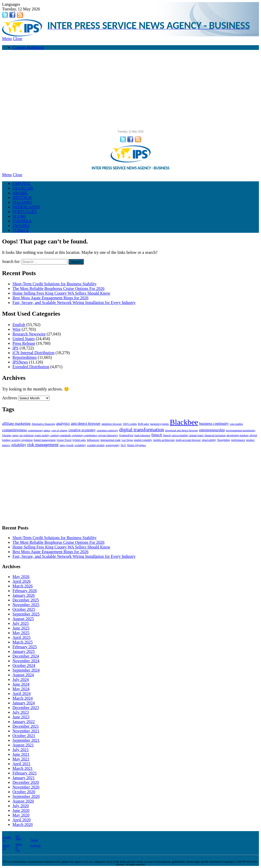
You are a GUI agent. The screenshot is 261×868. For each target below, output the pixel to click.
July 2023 (21, 712)
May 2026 (21, 577)
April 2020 (22, 820)
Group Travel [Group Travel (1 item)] (64, 440)
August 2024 (23, 675)
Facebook (35, 846)
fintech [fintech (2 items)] (157, 435)
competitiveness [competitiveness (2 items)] (14, 430)
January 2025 (24, 651)
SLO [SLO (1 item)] (123, 445)
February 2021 (25, 773)
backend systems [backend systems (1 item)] (159, 424)
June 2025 (21, 628)
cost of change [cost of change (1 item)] (59, 430)
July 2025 (21, 623)
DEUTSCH (22, 198)
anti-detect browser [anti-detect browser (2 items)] (86, 423)
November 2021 (26, 731)
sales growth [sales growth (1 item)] (66, 445)
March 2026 (23, 586)
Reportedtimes (25, 357)
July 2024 (21, 680)
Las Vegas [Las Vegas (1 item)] (127, 440)
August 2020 (23, 801)
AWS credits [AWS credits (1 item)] (130, 424)
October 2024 (24, 665)
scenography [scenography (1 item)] (113, 445)
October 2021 (24, 736)
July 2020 (21, 806)
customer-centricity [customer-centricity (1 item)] (107, 430)
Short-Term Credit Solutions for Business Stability (55, 284)
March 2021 (23, 768)
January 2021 (24, 778)
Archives (10, 398)
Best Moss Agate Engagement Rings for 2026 (50, 298)
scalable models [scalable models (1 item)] (96, 445)
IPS (15, 348)
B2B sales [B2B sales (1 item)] (143, 424)
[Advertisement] (130, 90)
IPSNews (20, 362)
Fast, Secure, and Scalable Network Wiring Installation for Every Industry (74, 303)
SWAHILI (21, 226)
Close (17, 39)
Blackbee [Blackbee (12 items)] (184, 422)
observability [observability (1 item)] (209, 440)
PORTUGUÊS (25, 212)
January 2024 (24, 703)
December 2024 (26, 656)
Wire (16, 329)
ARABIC (20, 193)
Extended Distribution (31, 367)
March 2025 (23, 642)
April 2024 (22, 694)
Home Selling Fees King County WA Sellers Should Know (61, 293)
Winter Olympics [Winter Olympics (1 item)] (136, 445)
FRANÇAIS (23, 188)
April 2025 (22, 637)
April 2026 (22, 581)
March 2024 (23, 698)
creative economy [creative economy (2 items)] (82, 430)
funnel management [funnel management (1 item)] (45, 440)
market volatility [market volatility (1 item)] (143, 440)
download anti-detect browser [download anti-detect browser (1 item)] (182, 430)
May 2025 (21, 633)
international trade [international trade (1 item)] (110, 440)
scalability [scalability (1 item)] (80, 445)
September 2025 (26, 614)
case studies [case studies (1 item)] (236, 424)
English (19, 325)
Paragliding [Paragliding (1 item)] (224, 440)
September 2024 (26, 670)
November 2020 (26, 787)
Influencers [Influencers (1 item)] (93, 440)
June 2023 (21, 717)
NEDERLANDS (26, 207)
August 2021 (23, 745)
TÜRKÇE (21, 230)
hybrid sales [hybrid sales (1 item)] (79, 440)
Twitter (34, 840)
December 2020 (26, 782)
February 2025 (25, 647)
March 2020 (23, 824)
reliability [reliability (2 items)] (19, 445)
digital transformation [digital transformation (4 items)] (142, 429)
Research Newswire (29, 334)
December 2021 (26, 726)
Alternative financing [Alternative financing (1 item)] (43, 424)
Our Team (18, 837)
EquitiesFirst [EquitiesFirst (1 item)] (126, 435)
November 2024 (26, 661)
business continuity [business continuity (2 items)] (214, 423)
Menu (7, 39)
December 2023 (26, 708)
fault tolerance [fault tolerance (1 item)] (142, 435)
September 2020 (26, 796)
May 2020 (21, 815)
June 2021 (21, 754)
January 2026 (24, 595)
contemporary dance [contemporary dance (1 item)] (39, 430)
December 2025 (26, 600)
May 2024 (21, 689)
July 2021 (21, 750)
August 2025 (23, 619)
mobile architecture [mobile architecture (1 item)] (164, 440)
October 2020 (24, 792)
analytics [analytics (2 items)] (63, 423)
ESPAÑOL (22, 184)
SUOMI (19, 216)
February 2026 (25, 591)
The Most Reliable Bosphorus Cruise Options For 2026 (58, 289)
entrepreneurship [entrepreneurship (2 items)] (212, 430)
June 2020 (21, 810)
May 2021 (21, 759)
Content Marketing (28, 47)
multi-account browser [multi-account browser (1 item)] (188, 440)
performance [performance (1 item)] (238, 440)
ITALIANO (22, 202)
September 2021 (26, 740)
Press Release (24, 343)
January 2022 (24, 722)
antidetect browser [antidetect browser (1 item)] (112, 424)
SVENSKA (22, 221)
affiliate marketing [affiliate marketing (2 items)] (16, 423)
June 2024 (21, 684)
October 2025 (24, 609)
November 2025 (26, 605)
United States (24, 339)
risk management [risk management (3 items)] (43, 445)
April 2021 (22, 764)
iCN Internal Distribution (34, 353)
